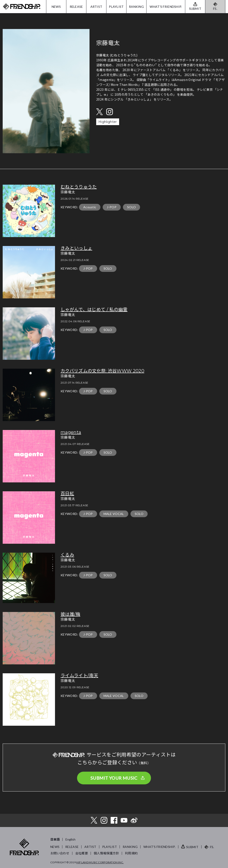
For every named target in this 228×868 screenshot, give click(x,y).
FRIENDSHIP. (22, 7)
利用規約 (131, 853)
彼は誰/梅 (70, 614)
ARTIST (96, 7)
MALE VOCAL (114, 514)
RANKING (136, 7)
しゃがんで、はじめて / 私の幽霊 (94, 310)
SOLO (131, 207)
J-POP (112, 207)
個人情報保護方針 (106, 853)
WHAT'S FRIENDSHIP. (166, 7)
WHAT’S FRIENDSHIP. (159, 847)
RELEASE (76, 7)
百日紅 (67, 494)
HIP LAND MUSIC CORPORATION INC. (100, 862)
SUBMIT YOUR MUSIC (114, 778)
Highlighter (108, 122)
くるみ (67, 555)
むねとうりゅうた (79, 187)
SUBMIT (192, 847)
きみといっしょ (76, 248)
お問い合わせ (60, 853)
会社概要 (82, 853)
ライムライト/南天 (79, 676)
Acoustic (90, 207)
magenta (71, 432)
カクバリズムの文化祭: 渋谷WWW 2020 (102, 371)
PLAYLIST (116, 7)
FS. (215, 9)
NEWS (56, 7)
